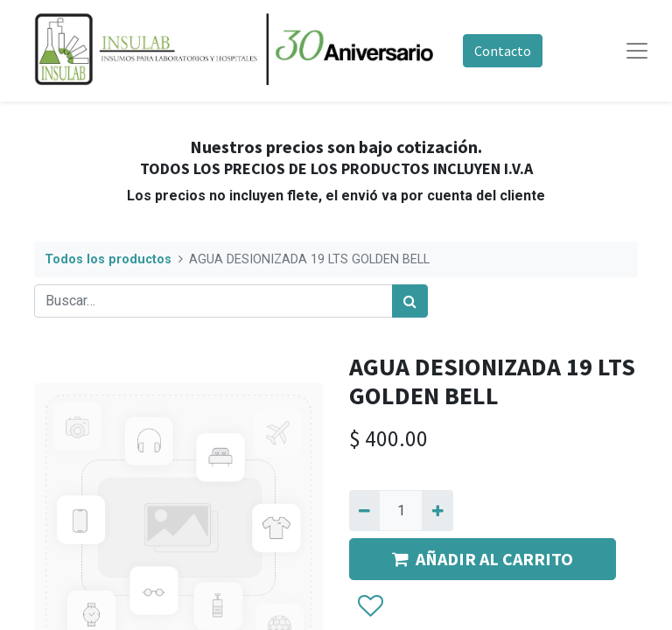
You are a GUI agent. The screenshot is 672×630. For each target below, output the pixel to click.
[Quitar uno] (364, 510)
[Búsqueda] (410, 301)
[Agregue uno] (437, 510)
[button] (370, 606)
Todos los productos (108, 259)
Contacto (503, 51)
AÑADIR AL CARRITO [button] (483, 559)
